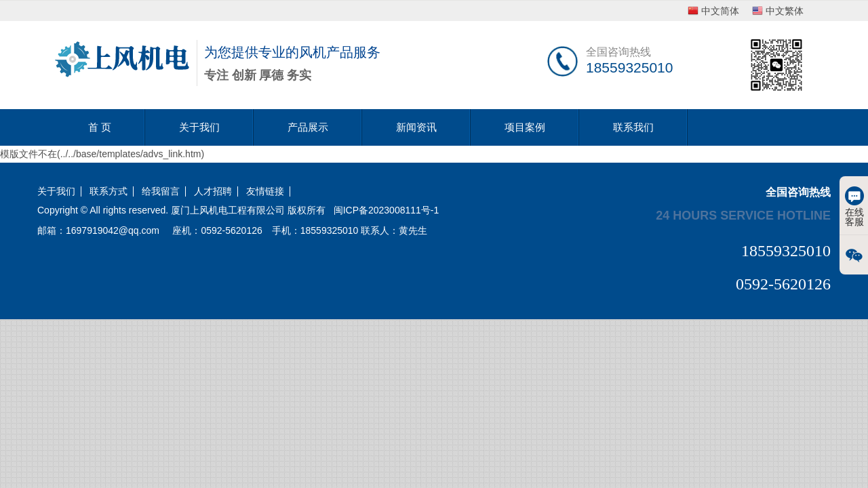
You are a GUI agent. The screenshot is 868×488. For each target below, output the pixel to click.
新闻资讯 (416, 127)
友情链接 (265, 191)
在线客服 (854, 207)
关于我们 (199, 127)
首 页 (100, 127)
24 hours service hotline (743, 215)
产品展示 (308, 127)
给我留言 (161, 191)
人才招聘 (213, 191)
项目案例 (525, 127)
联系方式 (108, 191)
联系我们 (633, 127)
